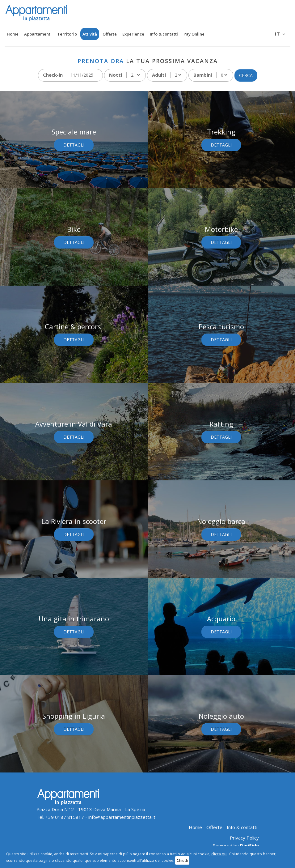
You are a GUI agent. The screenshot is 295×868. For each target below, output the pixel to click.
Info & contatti (164, 34)
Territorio (67, 34)
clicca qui (219, 854)
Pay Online (194, 34)
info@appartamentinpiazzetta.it (122, 817)
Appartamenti (38, 34)
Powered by (236, 845)
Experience (133, 34)
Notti (116, 75)
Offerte (110, 34)
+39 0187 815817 (65, 817)
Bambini (203, 75)
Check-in (53, 75)
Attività (90, 34)
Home (13, 34)
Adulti (159, 75)
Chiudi (182, 860)
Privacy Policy (244, 838)
